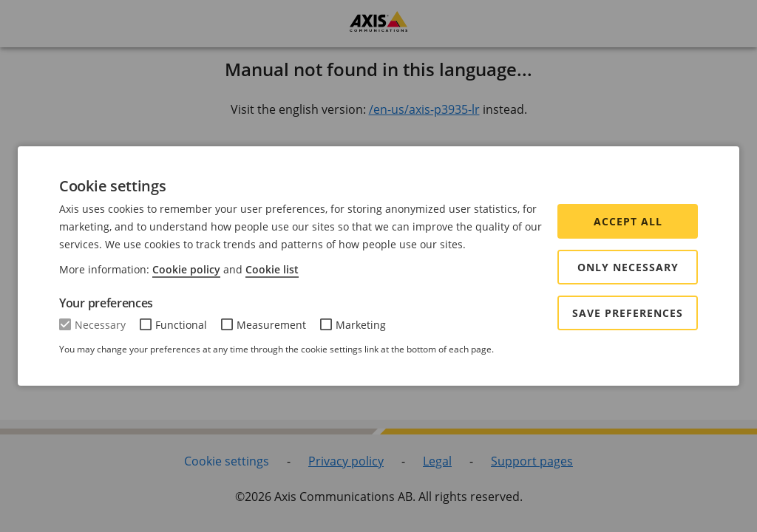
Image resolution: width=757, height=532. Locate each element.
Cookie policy (186, 269)
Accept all (628, 221)
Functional (181, 325)
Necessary (100, 325)
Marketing (361, 325)
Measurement (271, 325)
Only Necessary (628, 267)
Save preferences (628, 313)
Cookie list (272, 269)
